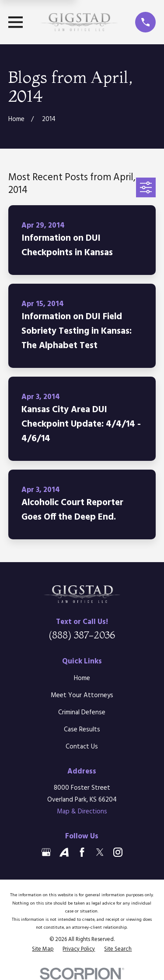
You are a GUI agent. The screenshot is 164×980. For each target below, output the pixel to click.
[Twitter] (100, 852)
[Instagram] (118, 852)
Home (82, 678)
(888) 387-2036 (82, 635)
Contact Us (82, 747)
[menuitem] (43, 949)
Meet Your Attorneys (82, 695)
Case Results (82, 730)
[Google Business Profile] (46, 852)
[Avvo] (64, 852)
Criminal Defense (82, 713)
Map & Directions (82, 812)
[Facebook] (82, 852)
